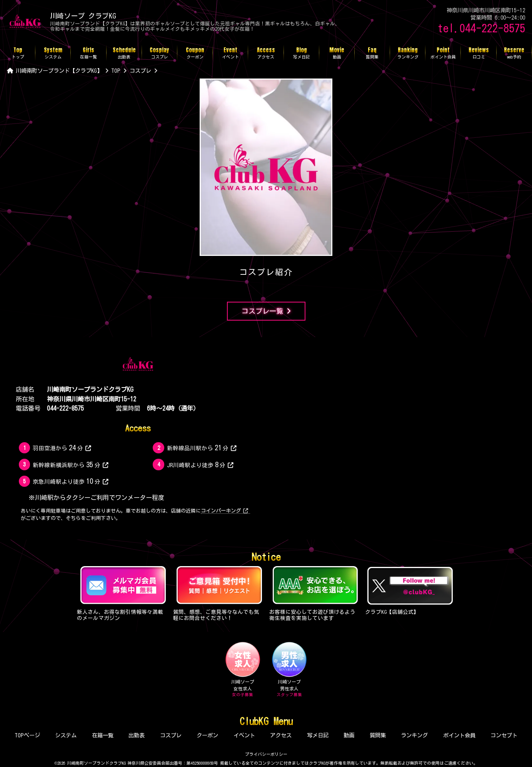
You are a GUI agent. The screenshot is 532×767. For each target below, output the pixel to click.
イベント (244, 735)
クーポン (207, 735)
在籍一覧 (103, 735)
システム (66, 735)
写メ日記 (318, 735)
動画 (349, 735)
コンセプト (504, 735)
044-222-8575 (65, 408)
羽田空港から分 (62, 448)
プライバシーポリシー (266, 754)
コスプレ (171, 735)
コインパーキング (224, 511)
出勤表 (137, 735)
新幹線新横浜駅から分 (70, 465)
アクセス (281, 735)
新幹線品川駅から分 (202, 448)
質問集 (378, 735)
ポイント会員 (459, 735)
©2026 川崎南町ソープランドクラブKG (90, 763)
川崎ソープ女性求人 (243, 670)
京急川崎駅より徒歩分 (70, 481)
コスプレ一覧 (266, 311)
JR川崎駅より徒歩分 (200, 465)
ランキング (414, 735)
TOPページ (27, 735)
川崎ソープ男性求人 (289, 670)
